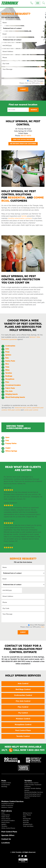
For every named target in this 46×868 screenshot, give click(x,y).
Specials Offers (8, 835)
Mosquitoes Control (23, 725)
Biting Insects (28, 813)
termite (24, 216)
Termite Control (23, 736)
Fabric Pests (5, 817)
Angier (8, 448)
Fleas (7, 352)
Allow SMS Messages (36, 81)
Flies (25, 817)
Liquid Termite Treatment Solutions (33, 786)
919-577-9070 (26, 136)
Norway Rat (27, 819)
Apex (7, 437)
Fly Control (23, 713)
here (42, 83)
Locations (6, 843)
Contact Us (6, 839)
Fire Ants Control (23, 701)
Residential (17, 198)
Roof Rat (26, 823)
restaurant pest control (23, 408)
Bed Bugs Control (23, 689)
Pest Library (7, 811)
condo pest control (31, 410)
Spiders (8, 355)
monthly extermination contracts (20, 218)
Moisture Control (23, 719)
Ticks (7, 367)
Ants (7, 349)
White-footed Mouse (8, 828)
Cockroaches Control (23, 695)
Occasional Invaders (8, 821)
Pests (4, 781)
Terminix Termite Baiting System (33, 789)
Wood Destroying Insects (33, 794)
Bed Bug (4, 787)
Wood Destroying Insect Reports (32, 797)
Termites (28, 781)
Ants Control (23, 684)
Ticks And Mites (28, 826)
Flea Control (23, 707)
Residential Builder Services (34, 792)
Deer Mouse (27, 815)
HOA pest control (14, 410)
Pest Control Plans (23, 730)
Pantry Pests (6, 823)
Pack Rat (26, 821)
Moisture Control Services (12, 802)
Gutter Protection (7, 806)
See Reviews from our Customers (23, 144)
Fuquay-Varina (11, 443)
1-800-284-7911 (36, 750)
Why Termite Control (31, 783)
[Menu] (38, 3)
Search (34, 110)
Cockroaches (10, 346)
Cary (7, 440)
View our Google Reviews (23, 140)
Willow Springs (11, 451)
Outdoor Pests (6, 783)
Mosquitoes (10, 379)
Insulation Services (8, 804)
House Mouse (6, 819)
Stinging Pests (28, 824)
